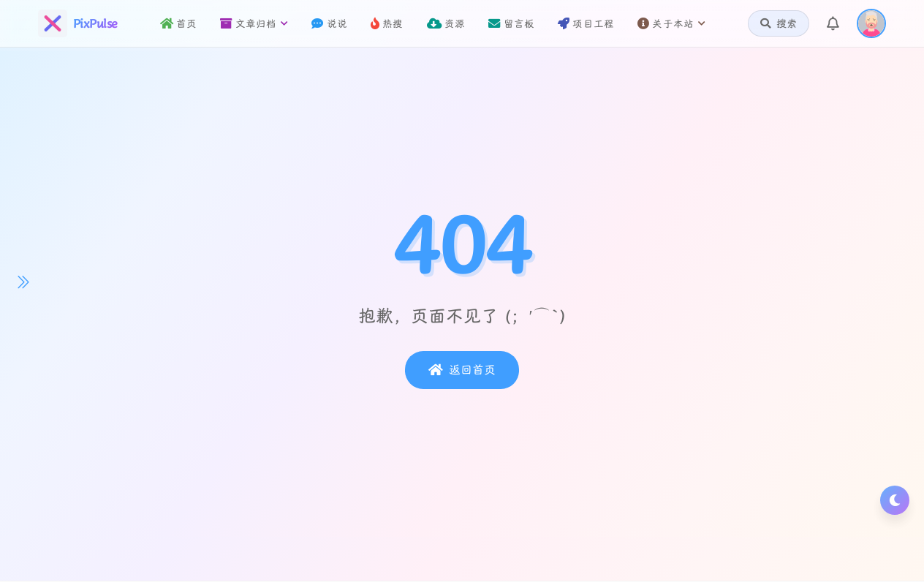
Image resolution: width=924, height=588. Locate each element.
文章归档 (254, 24)
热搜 (387, 24)
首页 (179, 24)
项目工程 (586, 24)
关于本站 (671, 24)
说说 (329, 24)
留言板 (511, 24)
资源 (446, 24)
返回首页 (462, 370)
